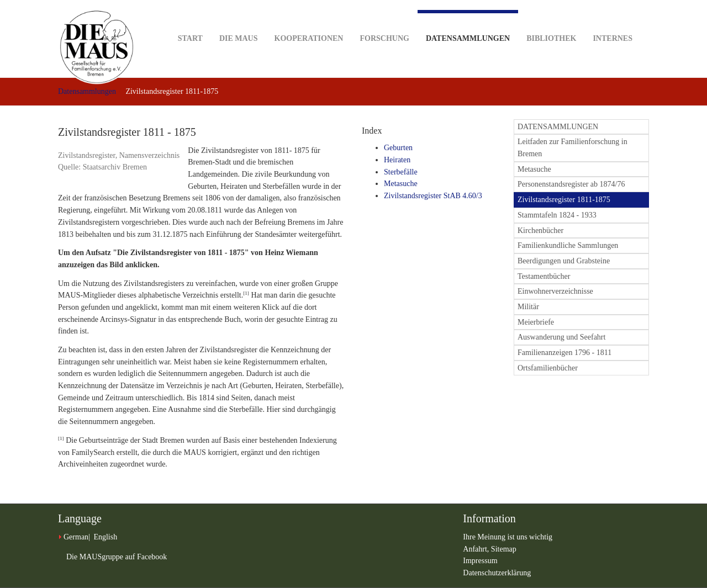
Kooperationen (309, 21)
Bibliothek (551, 21)
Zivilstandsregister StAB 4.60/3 (433, 196)
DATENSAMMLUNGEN (558, 127)
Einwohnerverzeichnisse (555, 291)
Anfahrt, (477, 549)
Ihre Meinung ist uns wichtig (508, 537)
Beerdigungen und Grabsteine (564, 261)
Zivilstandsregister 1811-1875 (564, 200)
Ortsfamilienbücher (548, 368)
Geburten (398, 148)
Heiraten (397, 160)
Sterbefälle (401, 172)
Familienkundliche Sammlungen (568, 245)
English (105, 537)
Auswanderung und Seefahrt (561, 337)
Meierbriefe (536, 322)
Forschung (384, 21)
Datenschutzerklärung (497, 573)
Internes (613, 21)
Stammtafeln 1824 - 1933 (557, 215)
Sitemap (504, 549)
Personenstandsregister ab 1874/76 (571, 184)
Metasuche (401, 184)
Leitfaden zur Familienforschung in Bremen (573, 148)
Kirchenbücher (540, 231)
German (76, 537)
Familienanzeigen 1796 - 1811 (564, 353)
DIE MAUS (239, 21)
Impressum (480, 561)
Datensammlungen (468, 26)
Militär (528, 307)
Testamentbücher (544, 276)
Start (190, 21)
